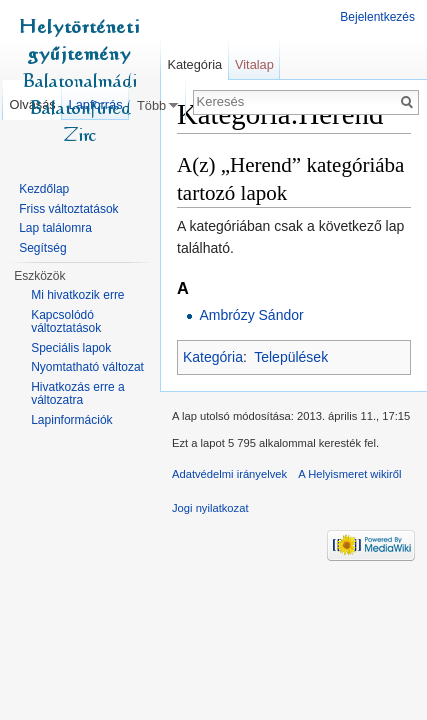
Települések (291, 357)
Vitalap (254, 64)
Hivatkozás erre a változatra (77, 394)
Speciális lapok (71, 348)
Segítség (42, 248)
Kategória (213, 357)
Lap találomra (55, 228)
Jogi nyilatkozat (210, 508)
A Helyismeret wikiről (349, 474)
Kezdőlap (44, 189)
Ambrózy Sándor (251, 315)
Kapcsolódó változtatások (66, 322)
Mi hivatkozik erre (77, 295)
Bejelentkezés (377, 17)
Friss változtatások (68, 209)
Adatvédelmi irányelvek (229, 474)
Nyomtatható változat (87, 367)
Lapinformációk (71, 420)
